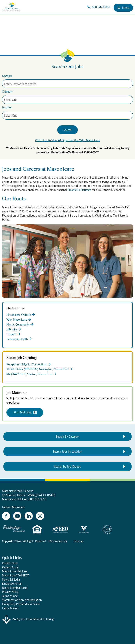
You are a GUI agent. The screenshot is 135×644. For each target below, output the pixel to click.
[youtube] (17, 516)
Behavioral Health (17, 339)
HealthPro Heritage (79, 190)
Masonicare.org (58, 541)
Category (7, 91)
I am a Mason (10, 608)
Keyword (7, 76)
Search (67, 130)
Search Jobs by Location (67, 451)
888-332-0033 (37, 499)
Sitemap (78, 541)
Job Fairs (12, 329)
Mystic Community (18, 324)
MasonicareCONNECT (15, 575)
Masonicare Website (19, 315)
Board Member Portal (15, 588)
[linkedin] (29, 516)
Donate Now (10, 563)
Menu (123, 8)
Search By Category (68, 436)
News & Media (11, 579)
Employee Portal (12, 583)
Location (7, 107)
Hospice (11, 334)
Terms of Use (10, 596)
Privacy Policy (10, 592)
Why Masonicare (17, 319)
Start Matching (22, 412)
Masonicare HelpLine (15, 571)
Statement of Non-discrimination (22, 600)
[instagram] (40, 516)
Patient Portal (10, 567)
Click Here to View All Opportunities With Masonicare (67, 140)
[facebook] (6, 516)
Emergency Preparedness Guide (21, 604)
